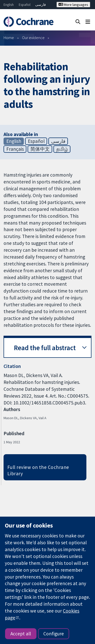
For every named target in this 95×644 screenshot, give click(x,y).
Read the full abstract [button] (45, 348)
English (9, 5)
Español (25, 5)
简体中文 (40, 149)
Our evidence (33, 38)
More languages (73, 5)
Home (9, 38)
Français (15, 149)
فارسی (41, 5)
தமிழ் (62, 149)
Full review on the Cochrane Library (38, 470)
